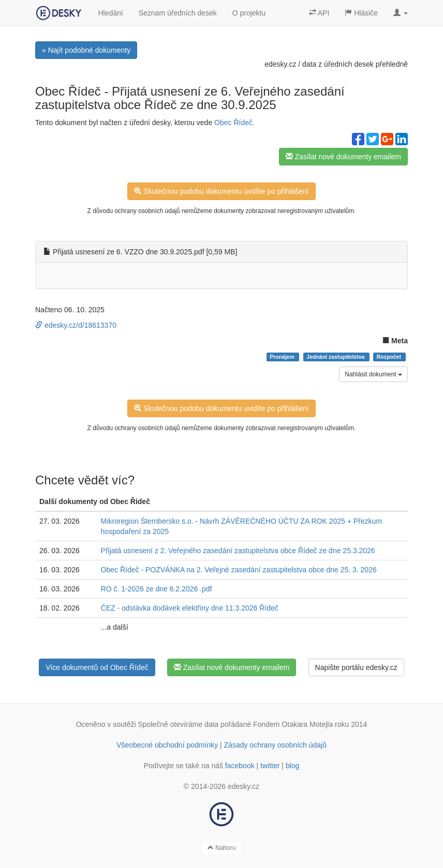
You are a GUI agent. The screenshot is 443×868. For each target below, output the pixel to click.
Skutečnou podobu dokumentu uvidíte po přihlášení (221, 191)
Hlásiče (361, 13)
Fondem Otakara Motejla (293, 724)
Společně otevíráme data (179, 724)
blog (292, 766)
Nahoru (222, 848)
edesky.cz (280, 64)
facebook (240, 766)
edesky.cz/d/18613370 (76, 325)
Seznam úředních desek (178, 13)
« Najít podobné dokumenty (86, 50)
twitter (270, 766)
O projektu (249, 13)
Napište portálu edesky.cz (356, 667)
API (319, 13)
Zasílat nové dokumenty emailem (343, 157)
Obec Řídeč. (234, 123)
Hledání (110, 13)
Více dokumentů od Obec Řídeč (97, 667)
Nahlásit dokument (373, 374)
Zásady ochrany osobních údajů (275, 745)
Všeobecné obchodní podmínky (167, 745)
